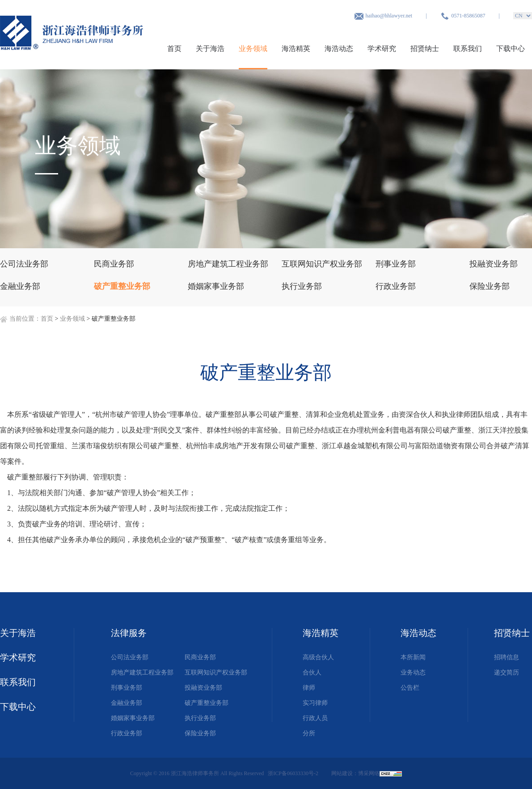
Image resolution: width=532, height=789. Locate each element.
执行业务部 (200, 718)
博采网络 (369, 773)
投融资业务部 (203, 688)
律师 (309, 688)
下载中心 (511, 49)
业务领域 (253, 49)
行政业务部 (127, 733)
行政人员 (315, 718)
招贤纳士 (425, 49)
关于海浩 (210, 49)
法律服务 (129, 633)
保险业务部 (200, 733)
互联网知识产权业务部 (216, 672)
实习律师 (315, 703)
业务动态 (413, 672)
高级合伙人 (318, 657)
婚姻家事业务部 (133, 718)
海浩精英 (296, 49)
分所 (309, 733)
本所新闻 (413, 657)
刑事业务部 (127, 688)
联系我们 (468, 49)
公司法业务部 (130, 657)
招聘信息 (507, 657)
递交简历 (507, 672)
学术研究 (382, 49)
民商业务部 (200, 657)
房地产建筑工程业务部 (142, 672)
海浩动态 (339, 49)
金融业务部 (127, 703)
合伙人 (312, 672)
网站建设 (342, 773)
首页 (174, 49)
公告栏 (410, 688)
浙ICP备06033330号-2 (294, 773)
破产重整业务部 (207, 703)
